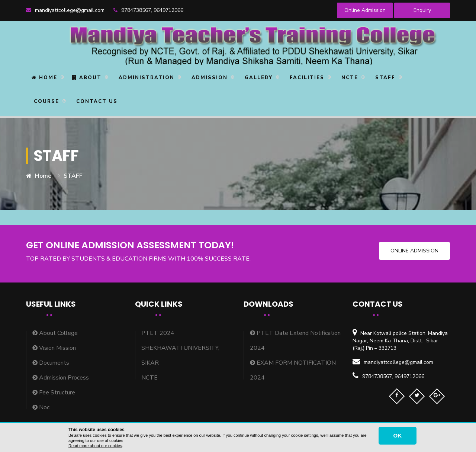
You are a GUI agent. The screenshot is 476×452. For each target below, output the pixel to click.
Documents (51, 363)
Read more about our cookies (95, 446)
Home (44, 78)
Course (45, 101)
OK (398, 435)
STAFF (384, 78)
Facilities (306, 78)
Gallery (258, 78)
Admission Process (61, 378)
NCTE (349, 78)
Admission (208, 78)
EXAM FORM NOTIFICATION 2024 (293, 370)
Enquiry (422, 10)
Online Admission (365, 10)
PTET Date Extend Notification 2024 (295, 340)
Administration (145, 78)
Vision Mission (54, 348)
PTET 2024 (158, 333)
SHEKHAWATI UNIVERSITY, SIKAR (180, 355)
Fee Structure (54, 393)
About (87, 78)
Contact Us (96, 101)
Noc (41, 407)
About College (55, 333)
